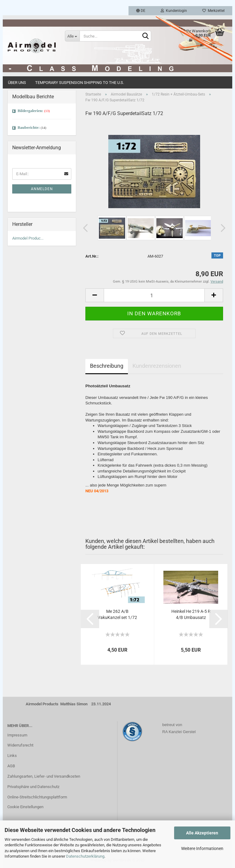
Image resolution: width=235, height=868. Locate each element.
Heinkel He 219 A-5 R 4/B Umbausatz (191, 614)
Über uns (17, 83)
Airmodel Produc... (28, 238)
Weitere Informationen (202, 848)
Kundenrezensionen (157, 366)
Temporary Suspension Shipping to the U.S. (80, 83)
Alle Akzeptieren (202, 833)
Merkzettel (213, 11)
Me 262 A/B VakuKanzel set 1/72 (117, 614)
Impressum (17, 735)
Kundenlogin (174, 11)
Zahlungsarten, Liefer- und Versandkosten (44, 776)
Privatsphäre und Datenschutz (33, 787)
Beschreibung (107, 366)
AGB (11, 766)
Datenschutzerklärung (85, 856)
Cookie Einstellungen (25, 807)
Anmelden (42, 189)
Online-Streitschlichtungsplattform (37, 797)
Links (12, 756)
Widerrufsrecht (20, 745)
